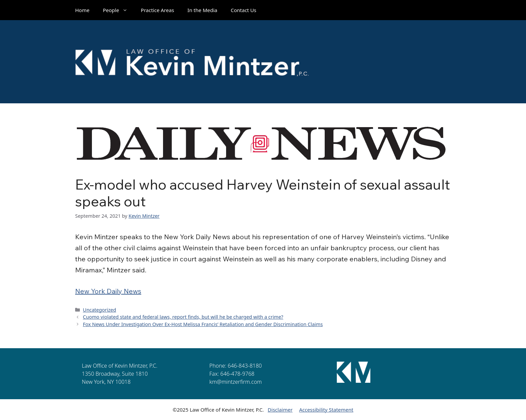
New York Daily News (108, 291)
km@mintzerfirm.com (235, 382)
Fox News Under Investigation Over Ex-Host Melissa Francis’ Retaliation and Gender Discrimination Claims (203, 324)
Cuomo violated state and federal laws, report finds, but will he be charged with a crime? (183, 317)
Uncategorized (99, 310)
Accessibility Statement (326, 410)
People (119, 10)
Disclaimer (280, 410)
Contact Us (244, 10)
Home (82, 10)
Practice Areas (157, 10)
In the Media (202, 10)
